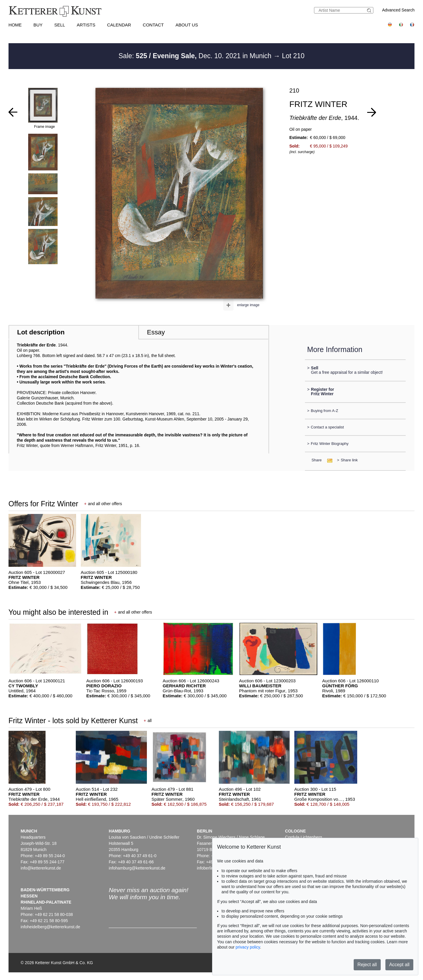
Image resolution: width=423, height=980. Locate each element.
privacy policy (248, 947)
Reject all (367, 965)
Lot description (41, 332)
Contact (153, 25)
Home (15, 25)
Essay (156, 332)
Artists (86, 25)
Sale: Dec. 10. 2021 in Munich (196, 56)
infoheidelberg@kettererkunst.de (50, 927)
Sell (60, 25)
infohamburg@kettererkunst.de (137, 868)
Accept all (399, 965)
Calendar (119, 25)
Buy (38, 25)
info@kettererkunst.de (41, 868)
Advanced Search (398, 10)
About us (187, 25)
